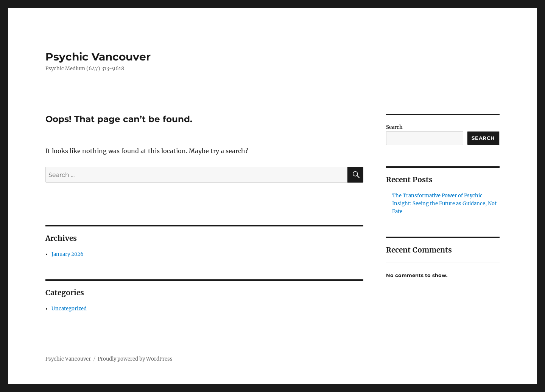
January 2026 (68, 254)
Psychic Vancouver (98, 57)
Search (394, 127)
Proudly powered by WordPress (135, 359)
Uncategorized (69, 309)
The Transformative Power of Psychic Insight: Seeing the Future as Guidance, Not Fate (444, 204)
